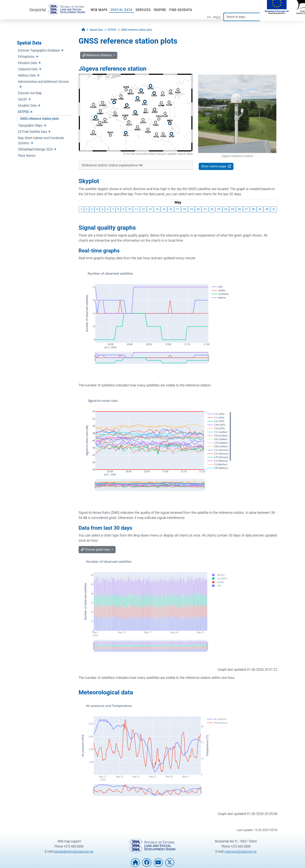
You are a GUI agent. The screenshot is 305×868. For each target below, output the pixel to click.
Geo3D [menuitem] (22, 99)
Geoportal (38, 10)
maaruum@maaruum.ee (241, 851)
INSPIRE (160, 10)
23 (219, 209)
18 (184, 209)
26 (239, 209)
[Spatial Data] (96, 30)
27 (246, 209)
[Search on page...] (245, 17)
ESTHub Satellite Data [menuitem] (33, 132)
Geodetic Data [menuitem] (27, 105)
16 (171, 209)
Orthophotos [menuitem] (26, 57)
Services (143, 10)
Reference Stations (98, 55)
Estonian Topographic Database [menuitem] (39, 50)
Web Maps (99, 10)
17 (178, 209)
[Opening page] (83, 30)
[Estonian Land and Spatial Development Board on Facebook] (147, 863)
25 (232, 209)
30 (267, 209)
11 (136, 209)
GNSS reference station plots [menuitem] (40, 119)
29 (260, 209)
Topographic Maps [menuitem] (30, 125)
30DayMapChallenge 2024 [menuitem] (35, 149)
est (209, 17)
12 (143, 209)
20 (198, 209)
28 (253, 209)
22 (212, 209)
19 (191, 209)
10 (129, 209)
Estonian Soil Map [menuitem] (30, 93)
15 (164, 209)
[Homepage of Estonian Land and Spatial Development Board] (135, 863)
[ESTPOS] (112, 30)
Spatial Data (121, 10)
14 (157, 209)
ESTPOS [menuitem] (24, 112)
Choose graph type (96, 550)
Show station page (214, 166)
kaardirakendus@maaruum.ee (73, 851)
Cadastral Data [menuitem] (28, 69)
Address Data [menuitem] (27, 75)
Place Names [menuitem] (27, 156)
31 (274, 209)
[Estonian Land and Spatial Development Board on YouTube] (158, 863)
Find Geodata (181, 10)
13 (150, 209)
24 (226, 209)
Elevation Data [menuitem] (28, 63)
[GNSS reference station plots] (137, 30)
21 (205, 209)
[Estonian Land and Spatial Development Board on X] (170, 863)
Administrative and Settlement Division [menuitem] (44, 82)
